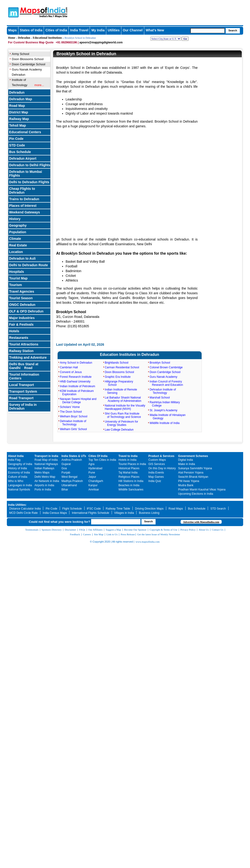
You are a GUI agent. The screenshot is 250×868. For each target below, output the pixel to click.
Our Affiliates (95, 530)
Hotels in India (127, 460)
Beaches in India (129, 485)
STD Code (17, 145)
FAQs (82, 530)
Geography (18, 225)
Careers (87, 534)
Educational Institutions (47, 38)
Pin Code (51, 509)
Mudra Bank (186, 485)
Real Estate (18, 245)
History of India (17, 468)
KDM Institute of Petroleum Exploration (77, 393)
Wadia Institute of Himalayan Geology (168, 417)
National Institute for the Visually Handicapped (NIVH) (125, 407)
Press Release (128, 534)
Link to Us (112, 534)
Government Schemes (193, 456)
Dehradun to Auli (22, 258)
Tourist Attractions (24, 344)
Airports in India (44, 485)
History (15, 219)
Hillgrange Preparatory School (119, 383)
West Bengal (69, 477)
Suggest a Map (113, 530)
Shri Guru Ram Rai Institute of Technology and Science (123, 415)
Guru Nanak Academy (163, 377)
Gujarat (66, 464)
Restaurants (19, 338)
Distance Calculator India (25, 509)
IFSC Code (94, 509)
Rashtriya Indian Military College (165, 404)
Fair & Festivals (21, 324)
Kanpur (93, 485)
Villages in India (124, 513)
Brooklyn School (160, 363)
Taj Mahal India (128, 473)
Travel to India (128, 456)
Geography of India (20, 464)
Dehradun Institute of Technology (73, 423)
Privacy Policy (188, 530)
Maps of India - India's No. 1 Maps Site (30, 10)
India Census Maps (55, 513)
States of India (31, 30)
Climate (15, 239)
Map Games (156, 477)
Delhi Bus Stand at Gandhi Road (24, 366)
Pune (92, 473)
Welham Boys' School (74, 416)
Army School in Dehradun (76, 363)
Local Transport (22, 385)
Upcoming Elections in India (196, 494)
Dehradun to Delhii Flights (30, 165)
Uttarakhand (69, 485)
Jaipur (92, 477)
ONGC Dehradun (22, 305)
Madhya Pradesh (72, 481)
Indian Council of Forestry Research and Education (166, 383)
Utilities (114, 30)
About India (16, 456)
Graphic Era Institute (118, 377)
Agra (91, 464)
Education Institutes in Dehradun (129, 355)
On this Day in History (162, 468)
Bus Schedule (20, 152)
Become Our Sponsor (135, 530)
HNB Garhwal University (75, 382)
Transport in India (46, 456)
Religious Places (129, 477)
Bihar (65, 490)
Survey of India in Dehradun (23, 407)
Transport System (23, 391)
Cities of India (56, 30)
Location (16, 252)
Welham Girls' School (73, 429)
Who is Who (16, 481)
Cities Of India (98, 456)
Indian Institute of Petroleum (78, 386)
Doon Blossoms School (119, 372)
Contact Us (218, 530)
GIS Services (157, 464)
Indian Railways (44, 468)
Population (18, 232)
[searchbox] (208, 31)
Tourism (16, 285)
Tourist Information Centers (24, 376)
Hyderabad (95, 468)
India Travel (79, 30)
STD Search (218, 509)
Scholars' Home (70, 407)
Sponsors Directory (52, 530)
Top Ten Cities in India (102, 460)
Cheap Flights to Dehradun (22, 191)
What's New (155, 30)
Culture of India (18, 477)
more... (39, 85)
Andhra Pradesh (72, 460)
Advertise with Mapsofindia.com (201, 522)
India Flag (14, 460)
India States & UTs (74, 456)
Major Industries (22, 318)
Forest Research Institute (76, 377)
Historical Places (129, 468)
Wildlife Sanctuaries (131, 490)
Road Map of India (46, 460)
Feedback (75, 534)
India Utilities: (17, 505)
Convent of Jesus (71, 372)
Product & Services (161, 456)
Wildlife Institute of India (165, 423)
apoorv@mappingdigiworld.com (101, 42)
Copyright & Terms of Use (164, 530)
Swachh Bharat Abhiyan (193, 477)
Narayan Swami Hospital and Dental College (78, 401)
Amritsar (94, 490)
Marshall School (160, 398)
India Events (156, 473)
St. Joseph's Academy (164, 410)
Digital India (186, 460)
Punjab (66, 473)
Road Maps (176, 509)
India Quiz (155, 481)
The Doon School (71, 412)
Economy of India (19, 473)
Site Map (99, 534)
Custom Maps (157, 460)
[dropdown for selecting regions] (166, 39)
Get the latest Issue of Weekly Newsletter (159, 534)
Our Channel (133, 30)
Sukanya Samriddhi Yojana (195, 468)
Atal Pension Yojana (191, 473)
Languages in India (20, 485)
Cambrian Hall (69, 367)
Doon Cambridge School (165, 372)
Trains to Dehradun (24, 199)
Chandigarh (96, 481)
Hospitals (17, 272)
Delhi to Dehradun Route (29, 265)
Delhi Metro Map (45, 477)
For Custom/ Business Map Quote (31, 42)
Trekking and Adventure (28, 357)
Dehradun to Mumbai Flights (26, 174)
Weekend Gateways (25, 212)
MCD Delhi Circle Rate (23, 513)
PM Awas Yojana (189, 481)
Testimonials (32, 530)
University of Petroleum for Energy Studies (121, 423)
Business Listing (149, 513)
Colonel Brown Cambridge (166, 367)
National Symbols (19, 490)
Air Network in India (47, 481)
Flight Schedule (72, 509)
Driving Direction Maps (149, 509)
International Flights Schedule (90, 513)
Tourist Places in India (132, 464)
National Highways (46, 464)
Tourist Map (18, 278)
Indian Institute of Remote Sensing (121, 391)
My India (98, 30)
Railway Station (21, 351)
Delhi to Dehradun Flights (29, 182)
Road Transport (21, 398)
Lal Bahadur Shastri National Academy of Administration (123, 399)
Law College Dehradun (119, 430)
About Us (204, 530)
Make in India (187, 464)
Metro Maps (42, 473)
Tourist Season (21, 298)
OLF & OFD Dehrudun (26, 311)
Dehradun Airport (23, 158)
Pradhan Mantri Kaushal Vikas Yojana (202, 490)
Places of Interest (23, 206)
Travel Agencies (22, 291)
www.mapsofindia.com (148, 542)
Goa (64, 468)
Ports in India (43, 490)
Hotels (14, 331)
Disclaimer (70, 530)
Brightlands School (117, 363)
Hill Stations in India (131, 481)
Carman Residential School (122, 367)
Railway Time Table (118, 509)
